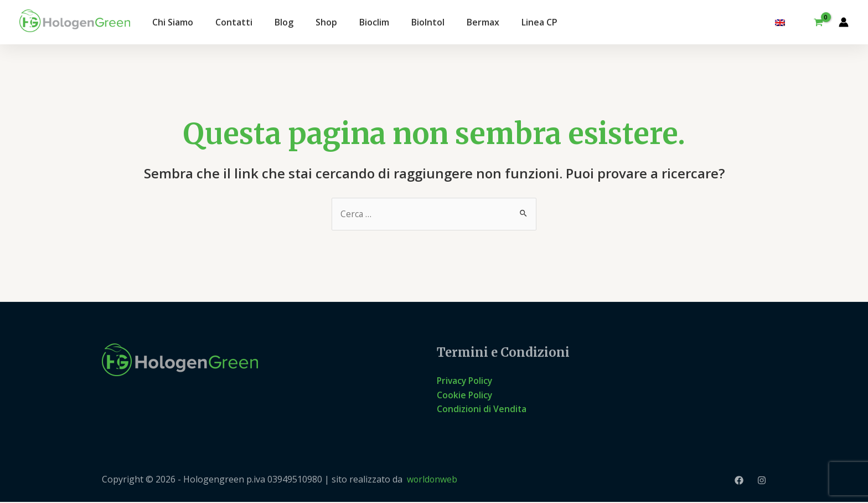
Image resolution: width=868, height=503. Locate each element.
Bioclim (374, 22)
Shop (326, 22)
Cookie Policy (465, 395)
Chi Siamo (173, 22)
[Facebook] (739, 481)
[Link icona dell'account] (844, 22)
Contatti (234, 22)
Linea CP (539, 22)
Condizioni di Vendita (482, 409)
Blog (284, 22)
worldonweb (433, 480)
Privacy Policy (466, 381)
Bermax (483, 22)
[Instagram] (762, 481)
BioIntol (428, 22)
